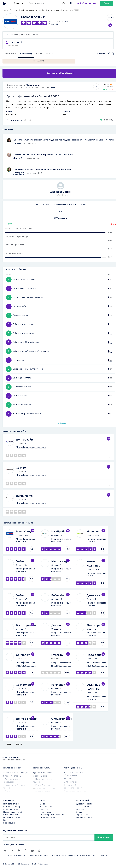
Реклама (80, 809)
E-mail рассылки (11, 815)
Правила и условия (59, 856)
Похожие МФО (39, 61)
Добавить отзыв (88, 3)
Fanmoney (58, 685)
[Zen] (25, 851)
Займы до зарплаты (22, 378)
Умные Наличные (93, 564)
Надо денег (95, 655)
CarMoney (23, 655)
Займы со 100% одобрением (27, 342)
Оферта (95, 856)
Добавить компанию (86, 804)
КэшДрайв (58, 532)
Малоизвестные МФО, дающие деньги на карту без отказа (42, 169)
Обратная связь (47, 818)
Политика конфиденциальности (39, 856)
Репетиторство (43, 792)
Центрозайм (24, 440)
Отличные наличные (93, 687)
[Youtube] (32, 851)
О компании (10, 54)
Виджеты (81, 812)
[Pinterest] (19, 851)
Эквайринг (69, 779)
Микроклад (59, 561)
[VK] (12, 851)
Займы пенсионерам (23, 405)
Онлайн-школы (40, 776)
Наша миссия (46, 807)
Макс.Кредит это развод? (51, 10)
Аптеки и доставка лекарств (16, 773)
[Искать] (48, 3)
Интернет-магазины (12, 776)
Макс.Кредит (33, 85)
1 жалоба (54, 24)
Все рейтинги (60, 424)
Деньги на (93, 595)
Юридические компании (75, 791)
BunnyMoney (25, 496)
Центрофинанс (26, 719)
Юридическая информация (15, 856)
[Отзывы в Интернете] (10, 3)
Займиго (22, 595)
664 (67, 22)
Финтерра (93, 625)
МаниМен (93, 532)
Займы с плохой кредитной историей (31, 351)
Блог (6, 820)
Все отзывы (9, 823)
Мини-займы (19, 360)
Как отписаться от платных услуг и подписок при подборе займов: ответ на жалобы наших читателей (64, 140)
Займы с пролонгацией (24, 324)
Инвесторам (46, 812)
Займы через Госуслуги (24, 280)
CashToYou (23, 685)
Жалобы (50, 54)
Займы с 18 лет (20, 396)
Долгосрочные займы (23, 387)
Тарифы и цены (83, 815)
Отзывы (20, 535)
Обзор (39, 54)
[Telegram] (5, 851)
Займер (21, 561)
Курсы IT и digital (43, 785)
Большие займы (20, 306)
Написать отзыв (11, 804)
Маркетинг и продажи (46, 789)
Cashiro (21, 468)
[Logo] (10, 21)
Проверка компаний (13, 812)
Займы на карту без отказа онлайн (30, 414)
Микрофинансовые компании (29, 10)
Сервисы (44, 809)
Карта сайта (104, 856)
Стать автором (11, 809)
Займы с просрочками (23, 333)
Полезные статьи (12, 818)
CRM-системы (70, 782)
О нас (42, 804)
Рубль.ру (57, 655)
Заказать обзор (84, 807)
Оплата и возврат (85, 818)
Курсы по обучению (43, 773)
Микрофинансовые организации (28, 298)
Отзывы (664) (26, 54)
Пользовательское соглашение (79, 856)
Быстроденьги (26, 625)
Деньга (56, 625)
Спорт (8, 791)
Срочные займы (20, 315)
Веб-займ (58, 595)
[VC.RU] (39, 851)
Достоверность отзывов (52, 815)
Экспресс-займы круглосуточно (28, 369)
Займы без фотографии (24, 289)
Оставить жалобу (12, 807)
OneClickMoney (62, 719)
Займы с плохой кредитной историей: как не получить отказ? (44, 155)
